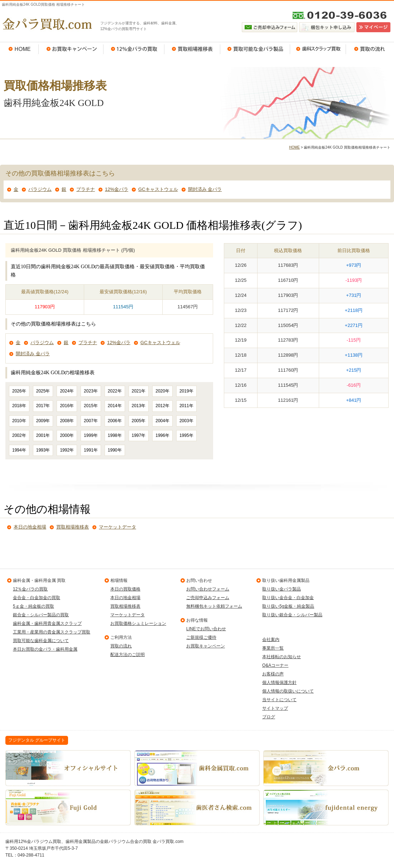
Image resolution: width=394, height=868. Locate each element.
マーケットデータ (117, 527)
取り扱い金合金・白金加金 (288, 598)
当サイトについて (279, 700)
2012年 (162, 406)
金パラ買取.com (47, 24)
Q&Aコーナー (275, 665)
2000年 (67, 435)
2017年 (43, 406)
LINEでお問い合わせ (206, 629)
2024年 (67, 391)
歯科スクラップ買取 (318, 49)
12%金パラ (117, 189)
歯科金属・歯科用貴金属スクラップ (47, 623)
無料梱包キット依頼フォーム (214, 606)
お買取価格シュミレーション (138, 623)
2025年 (43, 391)
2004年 (162, 421)
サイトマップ (275, 708)
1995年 (186, 435)
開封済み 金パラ (205, 189)
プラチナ (86, 189)
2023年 (91, 391)
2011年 (186, 406)
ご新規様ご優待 (201, 637)
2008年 (67, 421)
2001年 (43, 435)
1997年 (139, 435)
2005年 (139, 421)
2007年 (91, 421)
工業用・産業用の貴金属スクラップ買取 (52, 632)
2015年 (91, 406)
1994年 (19, 450)
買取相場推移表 (192, 49)
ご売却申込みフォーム (208, 598)
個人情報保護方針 (279, 683)
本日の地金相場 (30, 527)
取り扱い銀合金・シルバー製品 (292, 615)
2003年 (186, 421)
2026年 (19, 391)
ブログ (269, 717)
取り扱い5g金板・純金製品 (288, 606)
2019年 (186, 391)
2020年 (162, 391)
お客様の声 (273, 674)
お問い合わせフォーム (208, 589)
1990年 (115, 450)
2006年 (115, 421)
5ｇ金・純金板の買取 (33, 606)
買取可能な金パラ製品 (255, 49)
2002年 (19, 435)
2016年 (67, 406)
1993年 (43, 450)
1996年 (162, 435)
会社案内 (271, 640)
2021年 (139, 391)
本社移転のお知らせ (282, 657)
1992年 (67, 450)
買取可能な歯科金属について (41, 641)
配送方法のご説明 (128, 655)
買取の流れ (370, 49)
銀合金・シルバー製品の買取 (41, 615)
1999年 (91, 435)
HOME (19, 49)
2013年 (139, 406)
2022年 (115, 391)
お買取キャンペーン (71, 49)
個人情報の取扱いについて (288, 691)
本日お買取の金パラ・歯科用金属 (45, 649)
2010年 (19, 421)
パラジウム (40, 189)
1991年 (91, 450)
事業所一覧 (273, 648)
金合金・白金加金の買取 (37, 598)
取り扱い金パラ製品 (282, 589)
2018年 (19, 406)
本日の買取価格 (125, 589)
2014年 (115, 406)
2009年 (43, 421)
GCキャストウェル (158, 189)
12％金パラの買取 (134, 49)
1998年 (115, 435)
